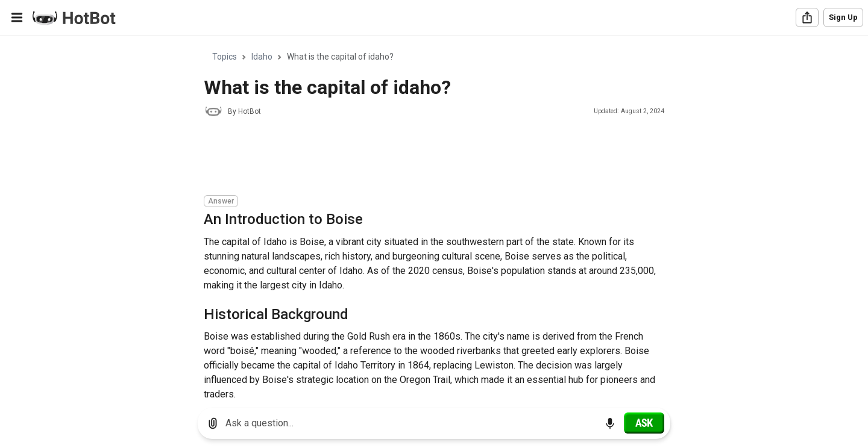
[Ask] (644, 423)
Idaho (262, 57)
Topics (225, 57)
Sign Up (843, 17)
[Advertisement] (423, 158)
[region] (434, 217)
